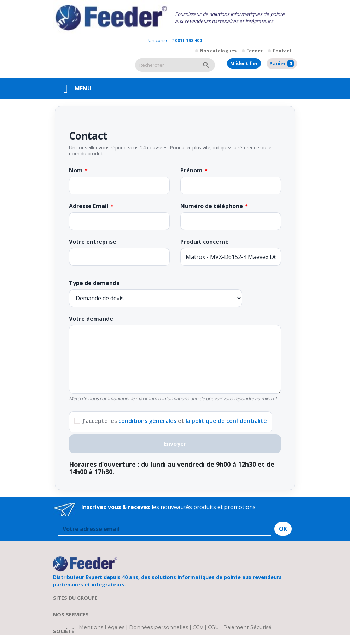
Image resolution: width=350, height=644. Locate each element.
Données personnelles (159, 627)
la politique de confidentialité (226, 421)
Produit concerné (205, 242)
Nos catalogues (218, 51)
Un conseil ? (175, 40)
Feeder (255, 51)
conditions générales (147, 421)
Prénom (191, 170)
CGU (213, 627)
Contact (282, 51)
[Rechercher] (166, 65)
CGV (198, 627)
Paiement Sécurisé (247, 627)
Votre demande (91, 319)
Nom (76, 170)
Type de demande (94, 283)
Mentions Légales (102, 627)
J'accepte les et (175, 421)
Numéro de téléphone (212, 206)
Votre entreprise (93, 242)
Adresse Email (89, 206)
